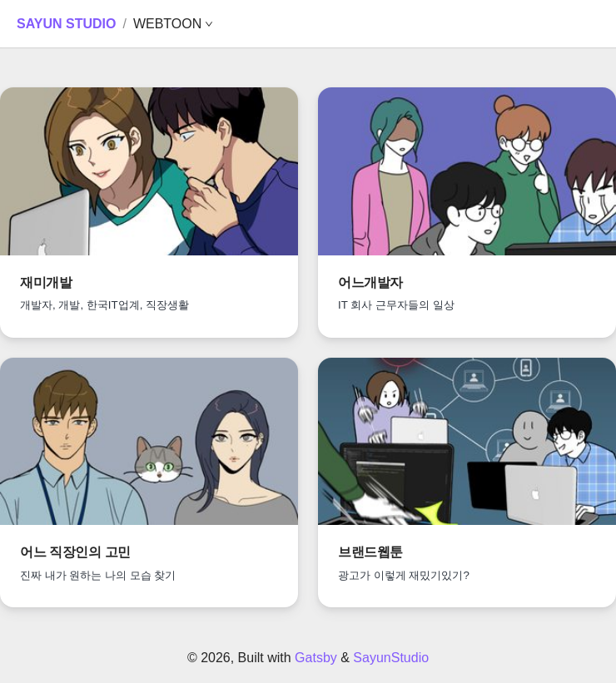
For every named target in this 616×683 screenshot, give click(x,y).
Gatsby (316, 658)
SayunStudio (391, 658)
